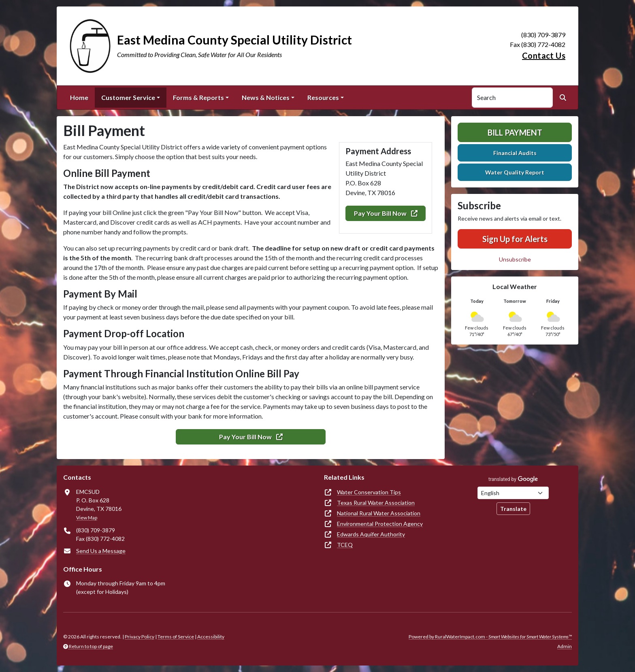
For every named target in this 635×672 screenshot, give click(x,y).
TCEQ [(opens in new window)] (345, 545)
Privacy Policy (140, 637)
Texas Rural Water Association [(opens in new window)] (376, 503)
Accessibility (211, 637)
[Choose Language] (513, 493)
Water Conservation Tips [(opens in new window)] (369, 492)
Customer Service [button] (128, 97)
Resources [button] (323, 97)
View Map (87, 518)
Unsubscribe (515, 259)
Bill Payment (515, 132)
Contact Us (544, 55)
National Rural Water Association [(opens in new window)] (379, 513)
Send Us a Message (101, 551)
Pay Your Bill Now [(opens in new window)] (386, 213)
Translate (513, 509)
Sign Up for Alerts (515, 239)
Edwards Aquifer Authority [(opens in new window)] (371, 534)
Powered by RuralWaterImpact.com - (490, 637)
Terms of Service (176, 637)
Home (79, 97)
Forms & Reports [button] (198, 97)
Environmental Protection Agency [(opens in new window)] (380, 524)
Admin (565, 646)
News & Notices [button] (266, 97)
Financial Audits (515, 153)
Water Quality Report (515, 172)
